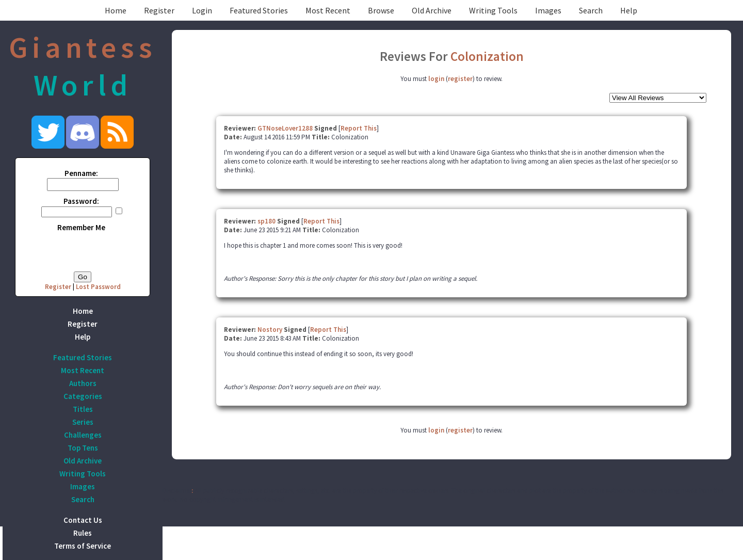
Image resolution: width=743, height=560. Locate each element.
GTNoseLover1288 (285, 128)
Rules (83, 533)
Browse (381, 10)
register (460, 79)
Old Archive (432, 10)
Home (116, 10)
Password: (81, 201)
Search (591, 10)
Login (202, 10)
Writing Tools (493, 10)
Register (159, 10)
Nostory (270, 330)
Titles (83, 409)
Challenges (83, 435)
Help (629, 10)
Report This (359, 128)
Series (83, 422)
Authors (83, 383)
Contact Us (83, 520)
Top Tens (83, 448)
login (436, 79)
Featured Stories (259, 10)
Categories (83, 396)
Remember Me (81, 227)
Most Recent (328, 10)
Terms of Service (83, 546)
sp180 (266, 221)
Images (548, 10)
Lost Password (98, 287)
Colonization (487, 56)
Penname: (81, 173)
